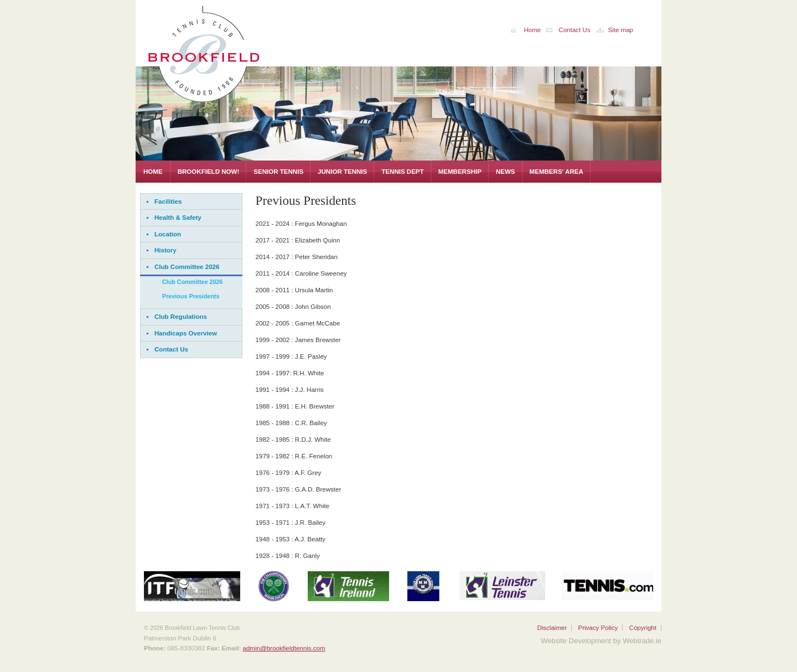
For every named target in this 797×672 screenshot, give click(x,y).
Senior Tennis (278, 172)
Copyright (643, 628)
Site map (620, 30)
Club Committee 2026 (187, 267)
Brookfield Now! (209, 172)
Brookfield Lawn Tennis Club (230, 52)
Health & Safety (178, 218)
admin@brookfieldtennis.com (284, 648)
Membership (460, 172)
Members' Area (557, 172)
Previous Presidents (191, 296)
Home (153, 172)
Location (168, 234)
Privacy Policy (598, 628)
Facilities (168, 201)
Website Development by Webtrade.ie (601, 641)
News (506, 172)
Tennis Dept (402, 172)
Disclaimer (552, 628)
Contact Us (171, 349)
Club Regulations (181, 317)
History (165, 250)
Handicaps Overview (186, 333)
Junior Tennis (342, 172)
